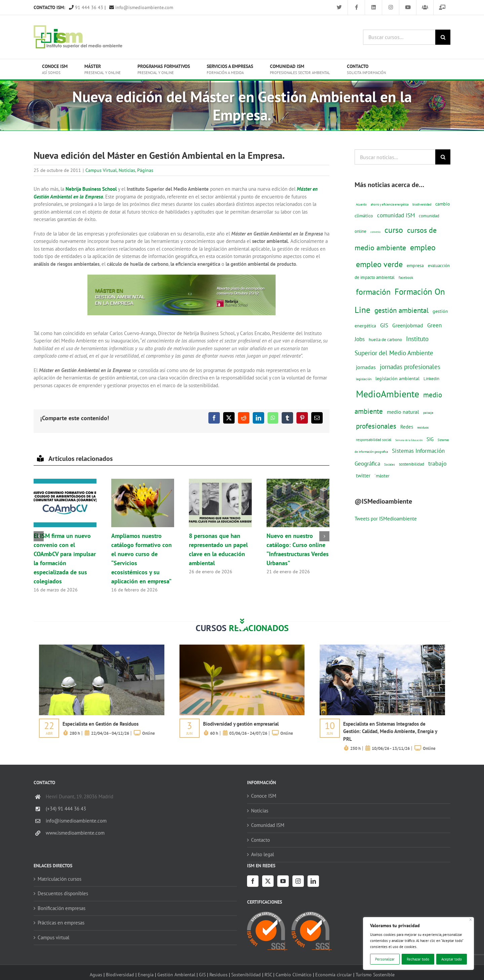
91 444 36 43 (86, 7)
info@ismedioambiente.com (141, 7)
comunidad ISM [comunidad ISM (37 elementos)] (396, 215)
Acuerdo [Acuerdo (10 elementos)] (361, 204)
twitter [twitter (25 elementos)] (363, 476)
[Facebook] (253, 881)
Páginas (145, 170)
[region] (418, 943)
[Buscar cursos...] (399, 37)
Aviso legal (263, 854)
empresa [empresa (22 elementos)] (415, 265)
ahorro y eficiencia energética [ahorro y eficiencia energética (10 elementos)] (390, 204)
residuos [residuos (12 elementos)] (423, 427)
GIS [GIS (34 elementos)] (384, 325)
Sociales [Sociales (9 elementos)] (390, 464)
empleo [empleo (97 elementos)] (423, 247)
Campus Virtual (101, 170)
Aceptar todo (452, 959)
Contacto (260, 840)
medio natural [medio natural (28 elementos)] (403, 412)
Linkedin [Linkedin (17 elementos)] (431, 378)
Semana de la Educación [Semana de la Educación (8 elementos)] (409, 440)
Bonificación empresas (62, 908)
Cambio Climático (294, 974)
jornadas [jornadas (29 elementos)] (366, 367)
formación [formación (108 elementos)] (373, 292)
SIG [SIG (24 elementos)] (430, 439)
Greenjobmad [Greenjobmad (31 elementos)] (408, 325)
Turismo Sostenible (375, 974)
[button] (39, 536)
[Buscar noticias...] (395, 157)
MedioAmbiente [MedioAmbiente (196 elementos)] (388, 394)
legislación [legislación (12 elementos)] (364, 379)
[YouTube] (283, 881)
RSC (268, 974)
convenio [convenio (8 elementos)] (375, 232)
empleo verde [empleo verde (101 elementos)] (379, 264)
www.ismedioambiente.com (75, 833)
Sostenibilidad (246, 974)
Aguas (96, 974)
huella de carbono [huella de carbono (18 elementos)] (385, 340)
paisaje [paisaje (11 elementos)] (428, 413)
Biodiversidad (120, 974)
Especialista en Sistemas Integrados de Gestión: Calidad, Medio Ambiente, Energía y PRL (390, 731)
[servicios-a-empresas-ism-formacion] (102, 647)
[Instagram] (298, 881)
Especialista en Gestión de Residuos (100, 724)
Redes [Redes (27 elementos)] (407, 427)
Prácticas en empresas (61, 923)
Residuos (218, 974)
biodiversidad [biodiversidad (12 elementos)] (422, 204)
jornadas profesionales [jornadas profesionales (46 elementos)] (410, 367)
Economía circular (334, 974)
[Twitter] (268, 881)
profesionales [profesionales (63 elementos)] (376, 426)
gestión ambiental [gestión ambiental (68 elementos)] (401, 310)
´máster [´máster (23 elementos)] (382, 476)
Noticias (127, 170)
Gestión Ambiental (176, 974)
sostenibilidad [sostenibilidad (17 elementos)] (412, 464)
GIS (202, 974)
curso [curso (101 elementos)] (394, 230)
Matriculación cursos (59, 879)
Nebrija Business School (91, 189)
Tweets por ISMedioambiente (386, 519)
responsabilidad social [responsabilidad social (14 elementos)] (374, 440)
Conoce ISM (264, 796)
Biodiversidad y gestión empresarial (241, 724)
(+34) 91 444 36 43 (66, 809)
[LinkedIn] (313, 881)
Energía (146, 974)
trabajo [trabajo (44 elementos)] (437, 463)
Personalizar (385, 959)
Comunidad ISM (268, 825)
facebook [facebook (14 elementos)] (406, 277)
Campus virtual (53, 937)
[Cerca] (471, 920)
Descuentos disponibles (63, 893)
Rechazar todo (418, 959)
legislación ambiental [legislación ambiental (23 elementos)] (397, 378)
